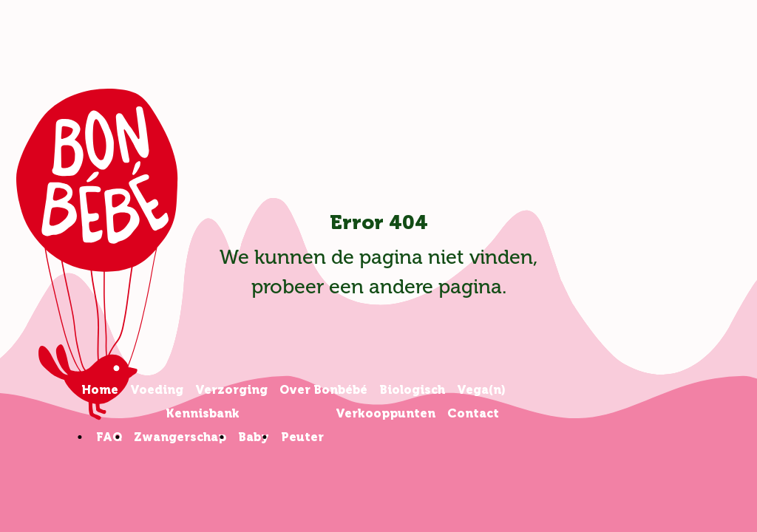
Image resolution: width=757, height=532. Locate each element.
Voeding (157, 390)
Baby (254, 437)
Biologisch (412, 390)
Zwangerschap (180, 437)
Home (100, 390)
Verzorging (231, 390)
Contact (473, 413)
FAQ (109, 437)
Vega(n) (481, 390)
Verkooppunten (386, 413)
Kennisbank (203, 413)
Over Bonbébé (323, 390)
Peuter (302, 437)
